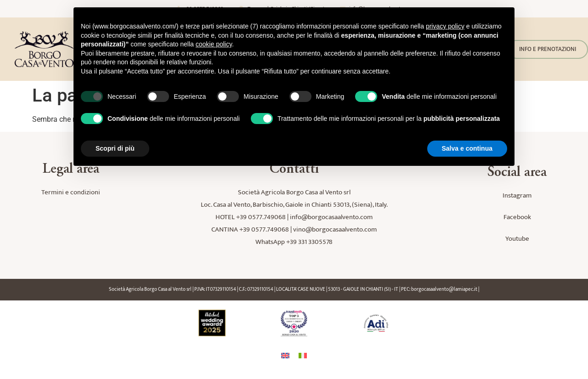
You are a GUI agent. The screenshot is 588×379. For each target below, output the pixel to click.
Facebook (517, 217)
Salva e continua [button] (467, 148)
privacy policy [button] (445, 26)
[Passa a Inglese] (285, 355)
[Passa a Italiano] (303, 355)
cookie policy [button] (214, 44)
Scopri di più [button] (115, 148)
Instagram (517, 195)
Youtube (517, 239)
